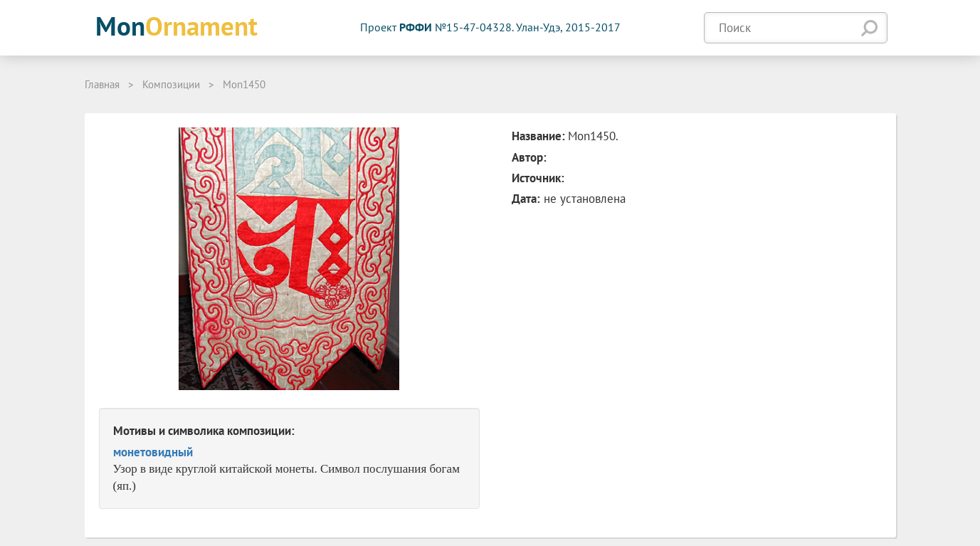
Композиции (171, 84)
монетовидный (153, 452)
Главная (102, 84)
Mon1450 (244, 84)
